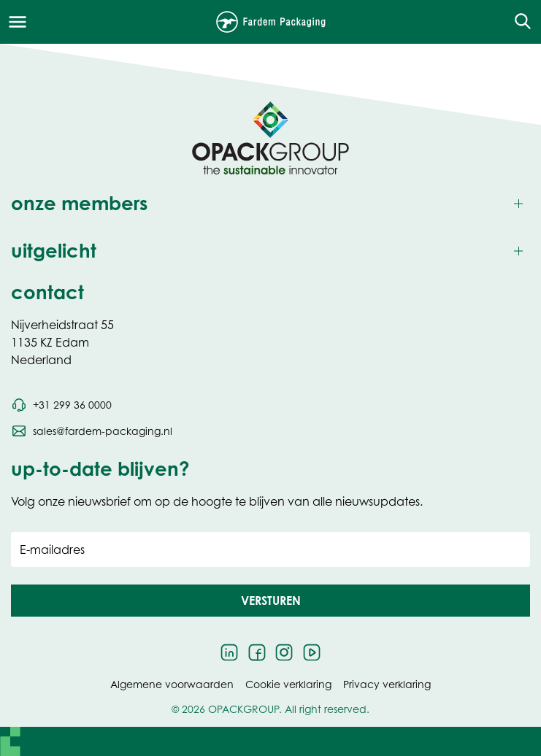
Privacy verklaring (387, 684)
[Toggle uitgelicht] (270, 251)
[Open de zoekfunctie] (518, 22)
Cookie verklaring (288, 684)
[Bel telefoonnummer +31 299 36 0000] (61, 405)
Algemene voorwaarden (172, 684)
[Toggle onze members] (270, 204)
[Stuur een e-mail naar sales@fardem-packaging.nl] (92, 431)
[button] (270, 601)
